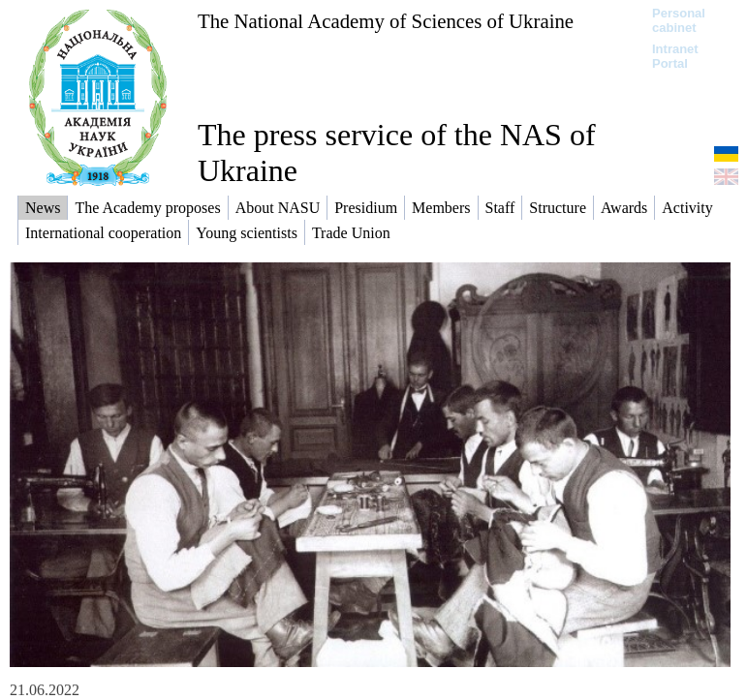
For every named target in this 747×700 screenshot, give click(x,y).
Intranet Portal (675, 56)
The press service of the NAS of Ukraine (397, 152)
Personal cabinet (679, 20)
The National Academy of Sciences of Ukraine (386, 21)
